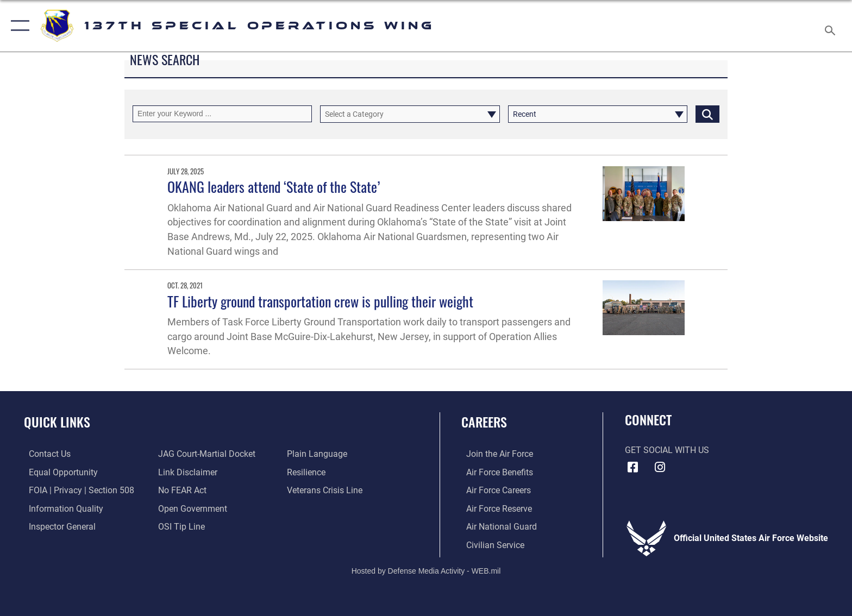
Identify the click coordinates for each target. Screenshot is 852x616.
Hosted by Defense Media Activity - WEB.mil (426, 570)
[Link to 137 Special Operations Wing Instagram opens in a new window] (660, 467)
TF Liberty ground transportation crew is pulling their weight (320, 301)
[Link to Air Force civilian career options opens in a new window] (490, 545)
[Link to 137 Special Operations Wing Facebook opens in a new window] (633, 467)
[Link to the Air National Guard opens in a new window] (497, 526)
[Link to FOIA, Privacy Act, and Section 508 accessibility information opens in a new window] (77, 490)
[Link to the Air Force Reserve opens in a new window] (494, 508)
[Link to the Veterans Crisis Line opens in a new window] (326, 490)
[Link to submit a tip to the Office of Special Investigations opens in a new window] (180, 526)
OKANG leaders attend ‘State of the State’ (274, 187)
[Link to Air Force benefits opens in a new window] (495, 472)
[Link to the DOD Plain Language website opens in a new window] (319, 454)
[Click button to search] (707, 114)
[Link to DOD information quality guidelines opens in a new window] (61, 508)
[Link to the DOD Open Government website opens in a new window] (191, 508)
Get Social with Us (667, 450)
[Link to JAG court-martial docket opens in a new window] (205, 454)
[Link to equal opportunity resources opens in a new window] (58, 472)
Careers (484, 422)
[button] (18, 26)
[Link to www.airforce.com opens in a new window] (495, 454)
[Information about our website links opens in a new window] (186, 472)
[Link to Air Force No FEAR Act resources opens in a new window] (181, 490)
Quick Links (57, 422)
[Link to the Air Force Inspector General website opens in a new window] (57, 526)
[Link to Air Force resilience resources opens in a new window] (308, 472)
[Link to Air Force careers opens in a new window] (494, 490)
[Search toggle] (832, 26)
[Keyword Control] (222, 114)
